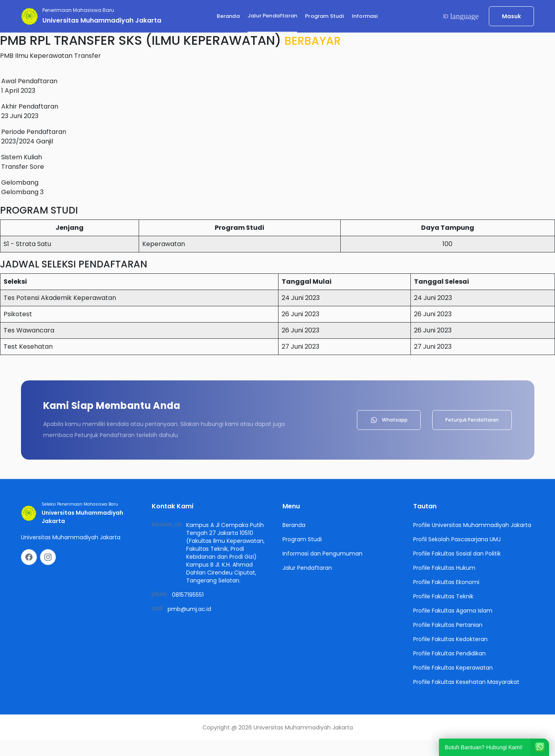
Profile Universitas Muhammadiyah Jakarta (472, 525)
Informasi (365, 16)
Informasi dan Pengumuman (322, 554)
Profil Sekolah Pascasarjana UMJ (457, 539)
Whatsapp (389, 420)
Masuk (511, 16)
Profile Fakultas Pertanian (448, 625)
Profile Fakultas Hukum (444, 568)
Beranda (228, 16)
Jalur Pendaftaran (272, 16)
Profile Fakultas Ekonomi (446, 582)
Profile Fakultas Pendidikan (449, 653)
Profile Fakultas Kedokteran (450, 639)
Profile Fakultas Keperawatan (453, 668)
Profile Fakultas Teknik (443, 596)
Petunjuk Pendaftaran (472, 420)
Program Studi (324, 16)
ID (461, 16)
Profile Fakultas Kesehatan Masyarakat (466, 682)
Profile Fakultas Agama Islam (453, 611)
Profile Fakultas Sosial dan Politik (457, 554)
